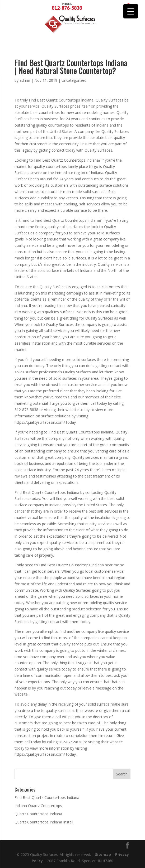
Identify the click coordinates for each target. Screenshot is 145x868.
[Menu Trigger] (131, 11)
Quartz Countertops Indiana (38, 814)
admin (25, 80)
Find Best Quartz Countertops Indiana (47, 797)
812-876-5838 (67, 6)
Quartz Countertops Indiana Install (44, 822)
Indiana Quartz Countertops (38, 806)
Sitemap (103, 854)
